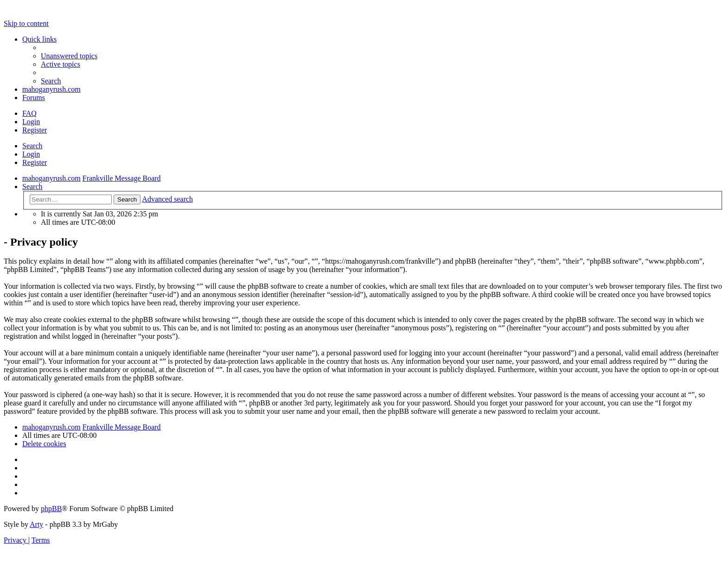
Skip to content (26, 23)
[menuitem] (69, 56)
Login (31, 154)
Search (32, 146)
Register (35, 162)
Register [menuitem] (35, 130)
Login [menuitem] (31, 122)
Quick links (39, 39)
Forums (34, 98)
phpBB (51, 509)
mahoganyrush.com (51, 89)
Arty (36, 524)
